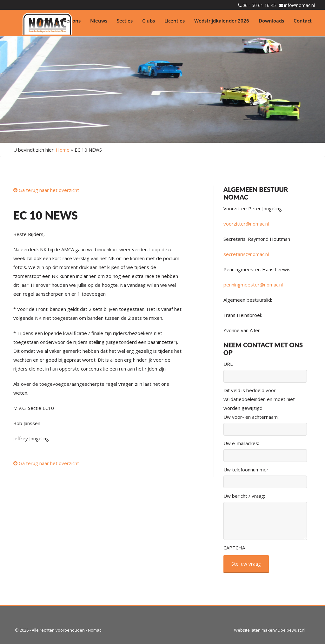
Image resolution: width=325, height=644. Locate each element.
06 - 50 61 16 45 (259, 5)
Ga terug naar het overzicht (46, 190)
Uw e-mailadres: (241, 443)
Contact (303, 21)
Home (44, 21)
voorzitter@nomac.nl (246, 224)
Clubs (149, 21)
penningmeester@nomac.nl (253, 285)
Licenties (175, 21)
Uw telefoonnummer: (246, 470)
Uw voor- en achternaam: (251, 417)
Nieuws (99, 21)
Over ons (70, 21)
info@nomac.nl (299, 5)
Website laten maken (254, 630)
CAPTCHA (234, 548)
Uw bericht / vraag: (244, 496)
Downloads (271, 21)
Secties (125, 21)
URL (228, 364)
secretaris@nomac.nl (246, 254)
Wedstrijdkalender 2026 (222, 21)
